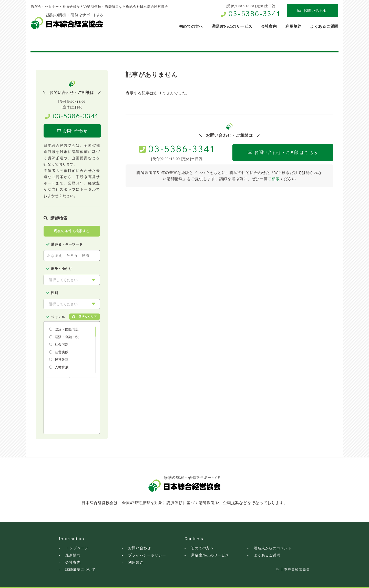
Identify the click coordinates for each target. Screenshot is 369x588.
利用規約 (136, 563)
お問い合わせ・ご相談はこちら (282, 153)
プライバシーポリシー (147, 556)
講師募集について (80, 570)
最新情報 (73, 556)
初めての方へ (202, 548)
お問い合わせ (312, 11)
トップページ (77, 548)
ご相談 (274, 179)
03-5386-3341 (254, 13)
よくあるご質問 (267, 556)
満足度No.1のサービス (210, 556)
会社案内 (73, 563)
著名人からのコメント (273, 548)
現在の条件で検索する (72, 231)
